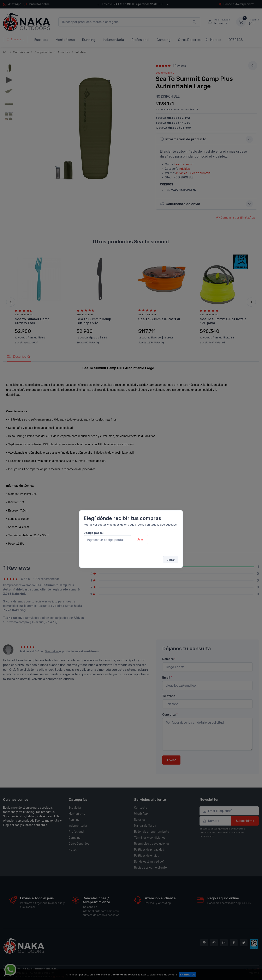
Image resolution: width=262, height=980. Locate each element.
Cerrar (171, 560)
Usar (140, 539)
